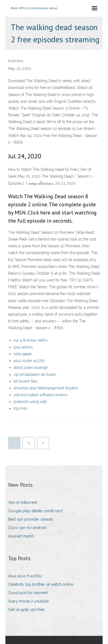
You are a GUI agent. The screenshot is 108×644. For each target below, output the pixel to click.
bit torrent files (25, 381)
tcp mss (20, 408)
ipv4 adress (23, 347)
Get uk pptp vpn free (26, 610)
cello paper (23, 354)
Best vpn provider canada (30, 519)
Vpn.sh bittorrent (23, 502)
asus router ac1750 (29, 361)
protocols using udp (30, 402)
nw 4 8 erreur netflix (31, 340)
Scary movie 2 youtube (28, 601)
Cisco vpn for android (27, 528)
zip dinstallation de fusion (35, 374)
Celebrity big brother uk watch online (41, 584)
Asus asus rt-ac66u (25, 576)
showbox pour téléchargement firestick (46, 388)
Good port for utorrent (28, 593)
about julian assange (31, 367)
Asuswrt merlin (21, 536)
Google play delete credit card (35, 511)
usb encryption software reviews (40, 395)
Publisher (16, 61)
